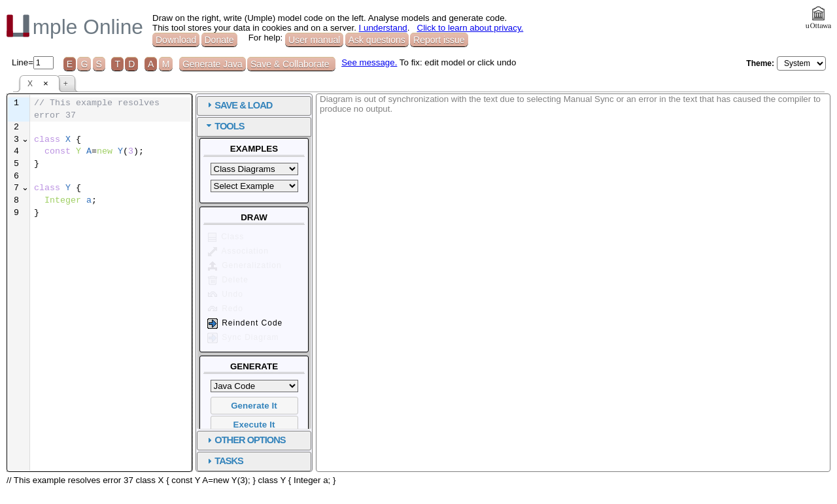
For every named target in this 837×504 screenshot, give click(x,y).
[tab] (401, 106)
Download (176, 40)
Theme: (760, 63)
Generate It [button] (401, 406)
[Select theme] (801, 63)
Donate (219, 40)
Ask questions (377, 40)
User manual (314, 40)
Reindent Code (391, 324)
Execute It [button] (401, 425)
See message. (369, 62)
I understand (383, 28)
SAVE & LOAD (390, 105)
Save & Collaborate (291, 64)
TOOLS (376, 126)
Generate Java (213, 64)
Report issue (439, 40)
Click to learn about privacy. (470, 28)
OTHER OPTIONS (396, 440)
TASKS (375, 461)
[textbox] (184, 152)
